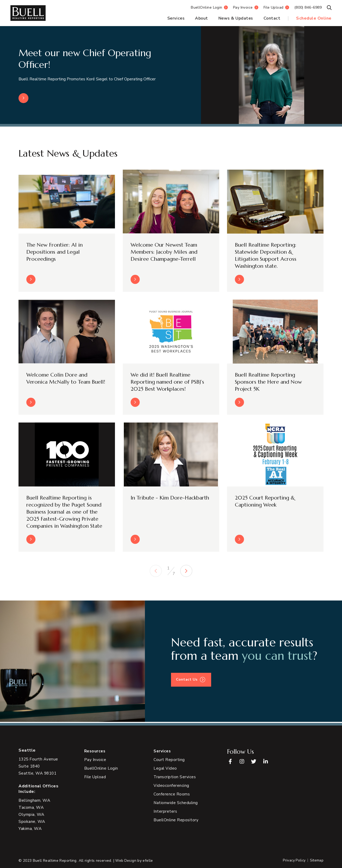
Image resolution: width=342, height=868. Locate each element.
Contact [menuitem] (272, 18)
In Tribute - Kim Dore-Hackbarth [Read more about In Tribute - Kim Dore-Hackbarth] (159, 502)
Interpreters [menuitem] (165, 812)
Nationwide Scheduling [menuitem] (176, 803)
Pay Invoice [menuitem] (95, 760)
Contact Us (188, 681)
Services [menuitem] (176, 18)
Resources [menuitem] (96, 751)
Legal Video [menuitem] (165, 769)
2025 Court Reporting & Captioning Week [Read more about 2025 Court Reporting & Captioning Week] (266, 502)
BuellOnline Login (207, 7)
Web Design (126, 861)
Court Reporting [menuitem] (169, 760)
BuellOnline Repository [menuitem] (176, 820)
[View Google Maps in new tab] (39, 766)
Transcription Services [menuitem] (175, 777)
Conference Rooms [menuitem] (172, 794)
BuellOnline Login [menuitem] (102, 769)
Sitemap (316, 861)
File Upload (274, 7)
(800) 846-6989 (308, 7)
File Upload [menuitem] (96, 777)
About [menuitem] (201, 18)
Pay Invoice (243, 7)
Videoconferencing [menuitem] (171, 786)
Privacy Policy (293, 861)
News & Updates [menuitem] (236, 18)
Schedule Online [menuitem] (314, 18)
